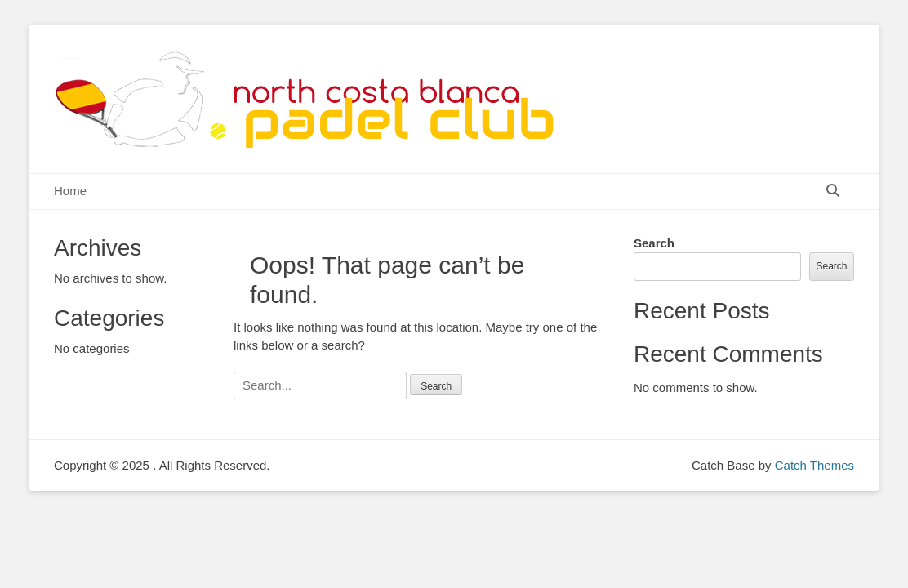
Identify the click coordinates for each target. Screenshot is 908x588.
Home (70, 191)
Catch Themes (815, 465)
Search (654, 243)
